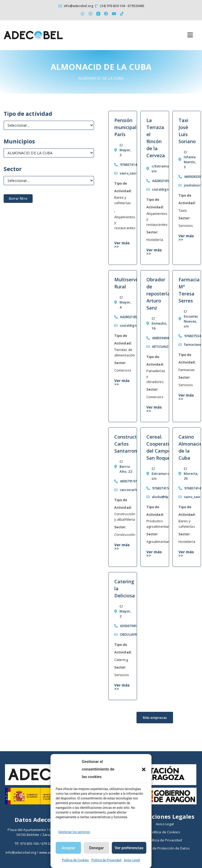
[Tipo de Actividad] (49, 125)
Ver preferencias (129, 848)
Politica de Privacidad (106, 860)
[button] (144, 769)
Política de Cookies (75, 860)
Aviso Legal (132, 860)
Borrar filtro (18, 198)
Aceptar (69, 848)
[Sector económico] (49, 181)
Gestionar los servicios (74, 832)
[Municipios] (49, 153)
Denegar (97, 848)
